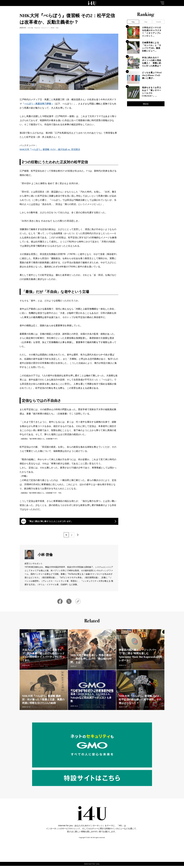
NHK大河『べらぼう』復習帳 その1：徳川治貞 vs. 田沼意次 (50, 149)
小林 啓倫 (30, 28)
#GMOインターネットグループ (89, 710)
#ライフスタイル (133, 672)
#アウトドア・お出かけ (142, 670)
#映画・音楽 (55, 28)
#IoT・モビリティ (36, 670)
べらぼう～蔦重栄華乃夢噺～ (39, 104)
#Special (37, 28)
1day (133, 22)
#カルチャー (45, 28)
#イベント (54, 670)
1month (158, 22)
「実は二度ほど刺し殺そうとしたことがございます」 (58, 523)
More (146, 104)
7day (146, 22)
